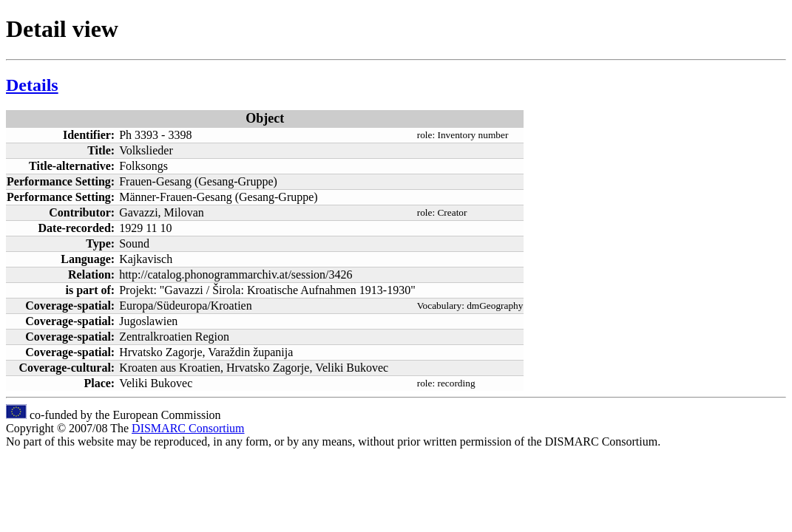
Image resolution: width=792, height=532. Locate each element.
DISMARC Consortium (188, 428)
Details (32, 85)
